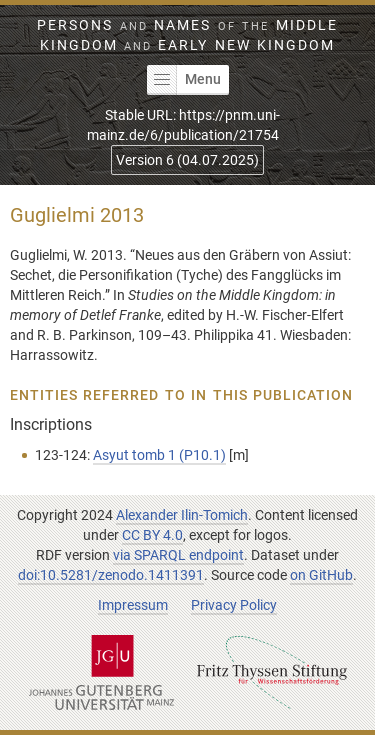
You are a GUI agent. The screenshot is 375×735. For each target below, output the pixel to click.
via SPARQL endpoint (178, 555)
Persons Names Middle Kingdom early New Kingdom (187, 35)
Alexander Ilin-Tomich (182, 515)
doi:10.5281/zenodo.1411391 (111, 575)
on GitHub (321, 575)
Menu (184, 80)
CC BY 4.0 (152, 535)
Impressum (133, 605)
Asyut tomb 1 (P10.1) (159, 455)
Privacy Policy (234, 605)
